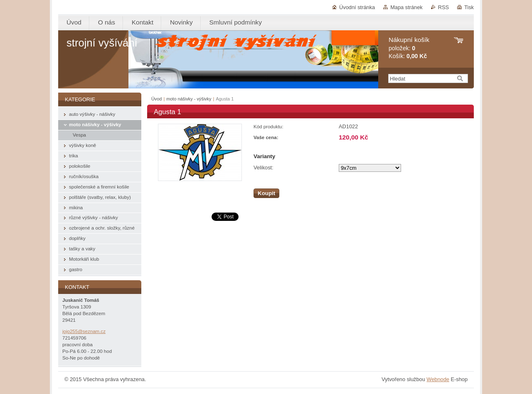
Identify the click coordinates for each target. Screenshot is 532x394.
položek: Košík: (409, 48)
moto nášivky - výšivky (189, 99)
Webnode (438, 379)
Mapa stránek (406, 7)
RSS (443, 7)
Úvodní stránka (357, 7)
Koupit (266, 193)
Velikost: (264, 168)
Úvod (156, 99)
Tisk (469, 7)
